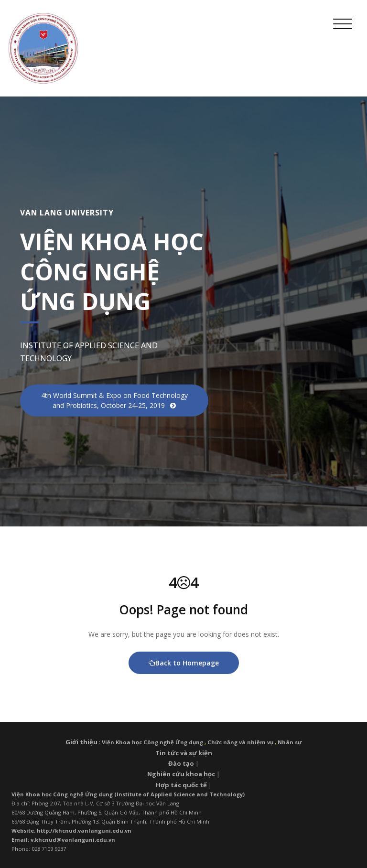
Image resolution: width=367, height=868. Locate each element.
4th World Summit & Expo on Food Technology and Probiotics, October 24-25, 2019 (114, 400)
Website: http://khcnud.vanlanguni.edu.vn (71, 830)
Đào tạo (181, 763)
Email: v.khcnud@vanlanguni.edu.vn (63, 840)
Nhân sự (290, 742)
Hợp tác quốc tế (181, 785)
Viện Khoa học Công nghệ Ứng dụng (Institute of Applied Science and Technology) (128, 794)
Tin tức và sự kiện (184, 753)
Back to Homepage (184, 663)
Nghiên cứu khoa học (181, 774)
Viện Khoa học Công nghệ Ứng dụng (152, 742)
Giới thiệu (81, 742)
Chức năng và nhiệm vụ (240, 742)
